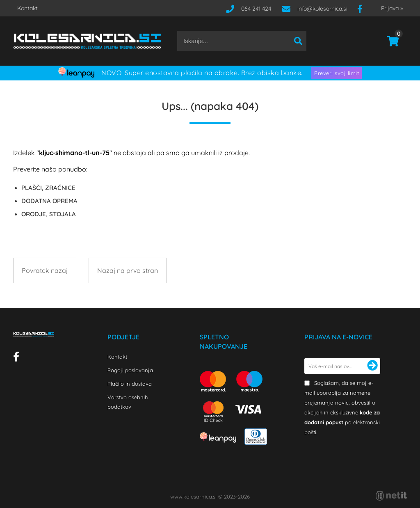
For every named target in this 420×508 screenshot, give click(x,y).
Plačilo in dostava (130, 384)
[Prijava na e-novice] (372, 366)
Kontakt (27, 8)
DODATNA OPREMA (49, 201)
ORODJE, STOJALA (49, 214)
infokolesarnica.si (322, 9)
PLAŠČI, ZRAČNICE (48, 188)
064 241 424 (256, 9)
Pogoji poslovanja (130, 370)
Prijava (392, 8)
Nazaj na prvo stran (128, 270)
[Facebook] (363, 9)
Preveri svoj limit (337, 73)
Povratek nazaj (45, 270)
